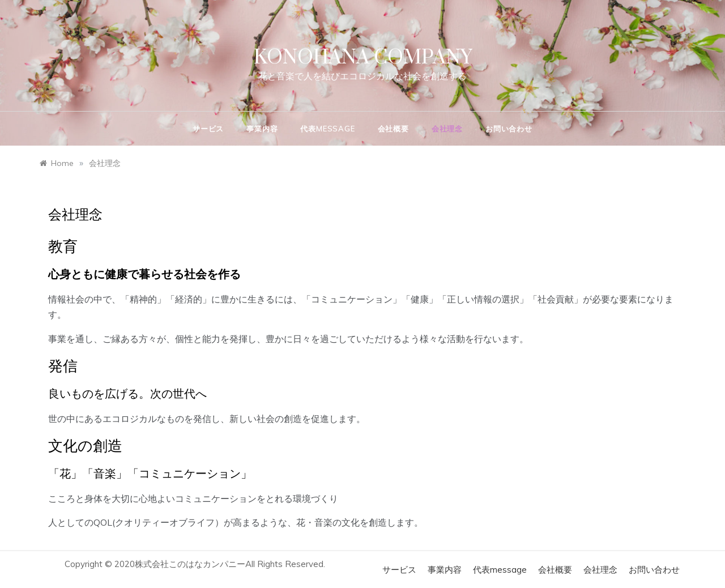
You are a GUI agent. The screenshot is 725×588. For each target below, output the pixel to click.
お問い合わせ (509, 129)
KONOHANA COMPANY (363, 58)
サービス (208, 129)
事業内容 (262, 129)
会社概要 (393, 129)
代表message (327, 129)
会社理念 (447, 129)
